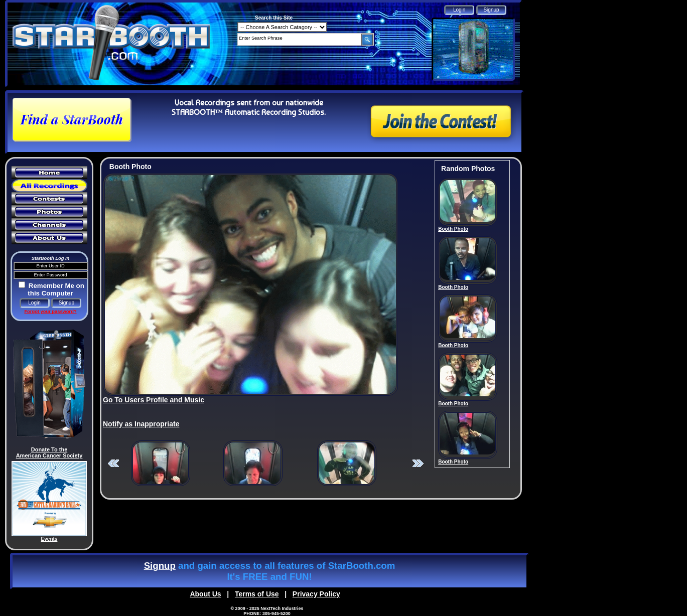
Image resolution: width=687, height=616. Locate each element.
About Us (205, 594)
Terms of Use (257, 594)
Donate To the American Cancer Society (49, 452)
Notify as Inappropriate (141, 424)
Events (49, 539)
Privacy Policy (316, 594)
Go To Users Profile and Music (154, 400)
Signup (160, 566)
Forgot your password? (50, 312)
